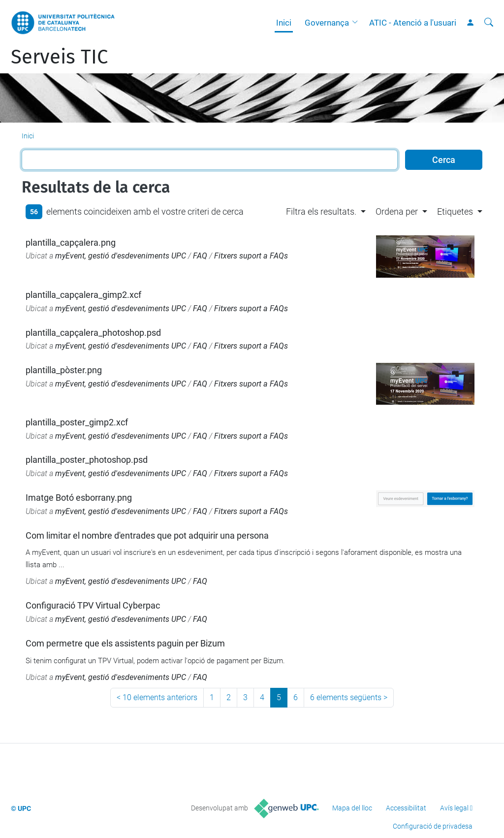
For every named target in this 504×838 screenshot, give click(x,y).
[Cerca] (489, 23)
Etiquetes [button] (455, 211)
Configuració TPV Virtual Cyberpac (93, 605)
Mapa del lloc (352, 808)
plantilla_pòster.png (64, 370)
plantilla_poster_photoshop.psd (87, 460)
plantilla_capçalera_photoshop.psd (93, 333)
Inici (284, 23)
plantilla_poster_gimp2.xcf (77, 422)
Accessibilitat (406, 808)
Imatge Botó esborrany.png (79, 498)
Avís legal (454, 808)
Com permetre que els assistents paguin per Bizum (125, 643)
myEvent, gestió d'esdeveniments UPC (121, 256)
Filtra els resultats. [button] (321, 211)
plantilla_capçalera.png (71, 242)
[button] (357, 23)
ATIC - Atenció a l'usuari (413, 23)
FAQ (200, 256)
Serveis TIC (59, 57)
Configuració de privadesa (433, 826)
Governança (327, 23)
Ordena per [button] (397, 211)
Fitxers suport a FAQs (251, 256)
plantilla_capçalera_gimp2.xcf (83, 295)
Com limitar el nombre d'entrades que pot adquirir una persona (147, 535)
